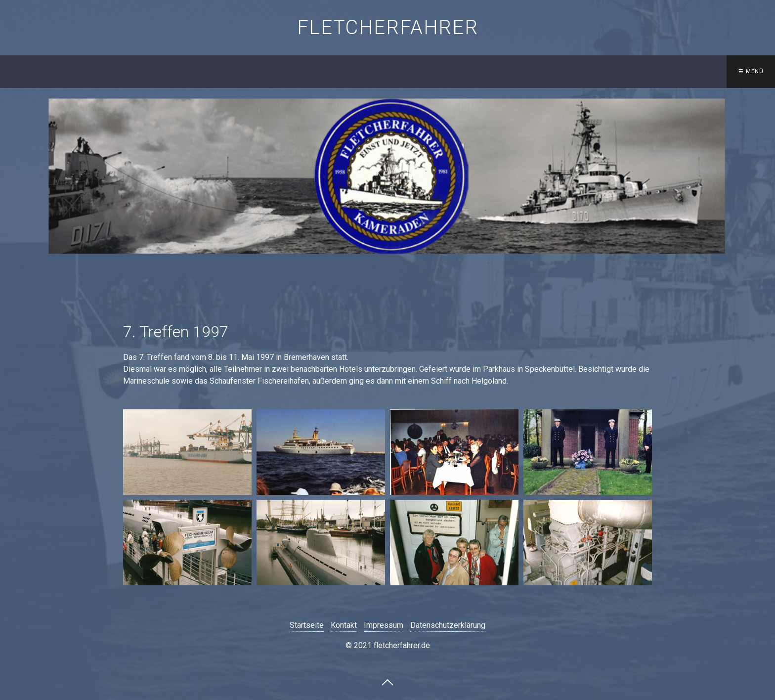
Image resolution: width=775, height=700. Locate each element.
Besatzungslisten (360, 71)
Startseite (229, 71)
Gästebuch (546, 71)
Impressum (384, 625)
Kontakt (484, 71)
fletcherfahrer (387, 27)
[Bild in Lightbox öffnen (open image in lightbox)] (187, 452)
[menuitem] (231, 72)
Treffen (427, 71)
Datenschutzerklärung (448, 625)
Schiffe (288, 71)
